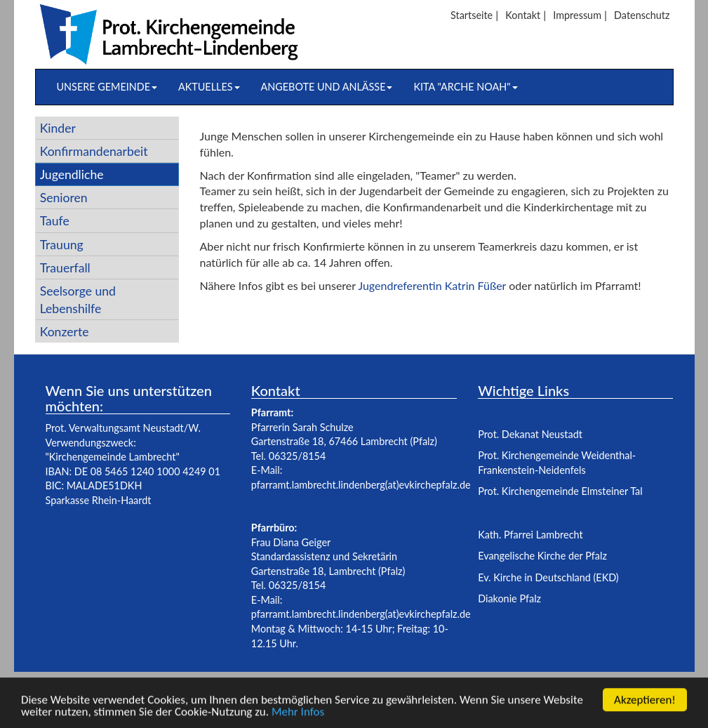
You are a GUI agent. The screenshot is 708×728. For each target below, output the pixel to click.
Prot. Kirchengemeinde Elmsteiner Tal (560, 491)
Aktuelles (209, 87)
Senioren (64, 198)
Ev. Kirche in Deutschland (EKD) (548, 577)
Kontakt (523, 15)
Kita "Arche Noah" (465, 87)
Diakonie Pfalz (509, 598)
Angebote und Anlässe (327, 87)
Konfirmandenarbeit (94, 151)
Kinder (58, 128)
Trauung (62, 245)
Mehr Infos (298, 714)
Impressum (577, 15)
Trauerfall (65, 268)
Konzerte (65, 332)
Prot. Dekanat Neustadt (530, 434)
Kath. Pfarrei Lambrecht (530, 535)
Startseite (472, 15)
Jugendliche (72, 174)
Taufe (55, 221)
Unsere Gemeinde (107, 87)
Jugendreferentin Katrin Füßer (433, 285)
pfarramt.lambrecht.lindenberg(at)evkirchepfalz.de (361, 485)
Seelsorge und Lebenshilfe (78, 300)
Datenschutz (642, 15)
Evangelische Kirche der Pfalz (542, 556)
